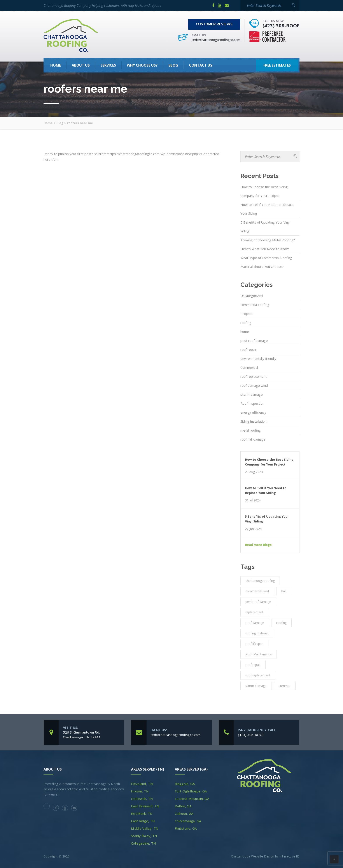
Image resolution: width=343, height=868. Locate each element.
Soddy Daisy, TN (144, 836)
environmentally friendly (258, 358)
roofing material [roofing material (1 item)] (257, 633)
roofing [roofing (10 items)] (281, 623)
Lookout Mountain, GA (192, 799)
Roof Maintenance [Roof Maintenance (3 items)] (259, 654)
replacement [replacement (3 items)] (254, 612)
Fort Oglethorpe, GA (191, 791)
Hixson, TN (140, 791)
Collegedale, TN (143, 843)
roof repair (248, 349)
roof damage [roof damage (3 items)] (255, 623)
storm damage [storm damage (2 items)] (256, 686)
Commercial (249, 367)
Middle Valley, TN (145, 828)
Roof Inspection (252, 403)
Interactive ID (290, 856)
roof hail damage (253, 439)
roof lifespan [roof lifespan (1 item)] (254, 644)
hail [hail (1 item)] (284, 591)
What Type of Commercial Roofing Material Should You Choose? (266, 262)
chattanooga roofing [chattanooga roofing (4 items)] (260, 581)
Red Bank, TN (142, 813)
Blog (173, 65)
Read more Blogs (258, 545)
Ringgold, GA (185, 784)
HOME (56, 65)
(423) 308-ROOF (281, 25)
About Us (81, 65)
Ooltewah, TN (142, 799)
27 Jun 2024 (253, 529)
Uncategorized (252, 296)
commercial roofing (255, 305)
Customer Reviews (214, 24)
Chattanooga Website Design (253, 856)
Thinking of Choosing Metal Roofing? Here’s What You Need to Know (268, 244)
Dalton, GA (183, 806)
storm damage (252, 394)
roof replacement (254, 376)
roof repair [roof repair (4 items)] (253, 665)
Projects (247, 314)
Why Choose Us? (142, 65)
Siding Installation (253, 421)
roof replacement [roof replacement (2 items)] (258, 675)
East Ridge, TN (143, 821)
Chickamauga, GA (188, 821)
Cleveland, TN (142, 784)
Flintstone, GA (186, 828)
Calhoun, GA (184, 813)
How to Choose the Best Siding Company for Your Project (264, 191)
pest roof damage (254, 340)
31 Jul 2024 (253, 500)
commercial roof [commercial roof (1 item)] (257, 591)
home (245, 332)
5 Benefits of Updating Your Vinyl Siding (265, 227)
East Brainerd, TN (145, 806)
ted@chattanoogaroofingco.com (216, 40)
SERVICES (108, 65)
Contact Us (201, 65)
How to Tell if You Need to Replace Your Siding (267, 209)
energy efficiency (253, 412)
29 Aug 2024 (254, 472)
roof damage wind (254, 385)
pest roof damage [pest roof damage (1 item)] (258, 602)
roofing (246, 323)
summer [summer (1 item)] (285, 686)
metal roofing (251, 430)
